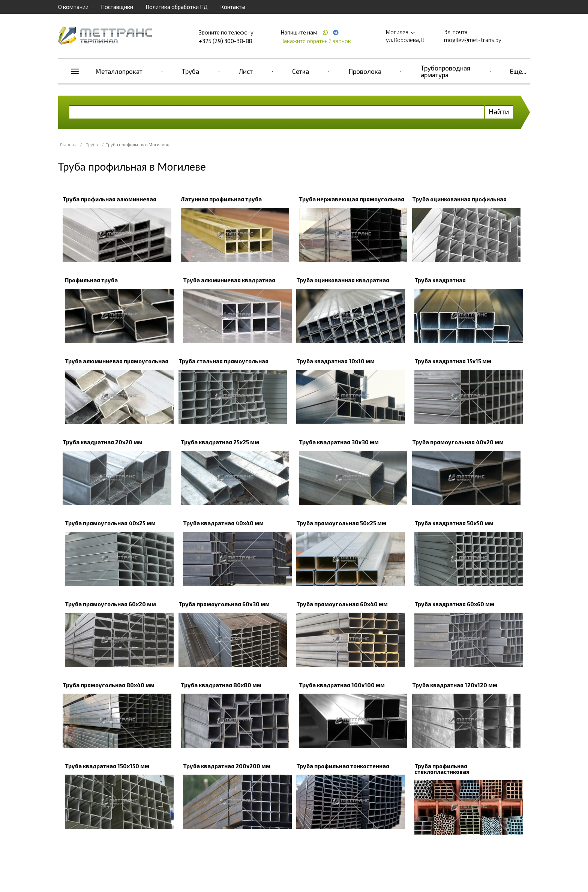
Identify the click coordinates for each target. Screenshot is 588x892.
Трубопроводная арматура (445, 71)
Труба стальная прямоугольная (223, 361)
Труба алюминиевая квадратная (229, 280)
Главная (68, 145)
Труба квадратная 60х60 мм (454, 604)
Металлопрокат (119, 71)
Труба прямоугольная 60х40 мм (342, 604)
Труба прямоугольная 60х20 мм (110, 604)
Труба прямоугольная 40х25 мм (110, 523)
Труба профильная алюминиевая (109, 199)
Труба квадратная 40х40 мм (223, 523)
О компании (73, 7)
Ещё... (518, 71)
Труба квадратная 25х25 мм (220, 442)
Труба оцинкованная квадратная (343, 280)
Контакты (233, 7)
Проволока (365, 71)
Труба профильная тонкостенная (343, 766)
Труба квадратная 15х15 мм (453, 361)
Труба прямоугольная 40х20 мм (458, 442)
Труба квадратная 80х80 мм (221, 685)
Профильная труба (91, 280)
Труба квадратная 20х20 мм (103, 442)
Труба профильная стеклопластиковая (442, 769)
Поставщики (117, 7)
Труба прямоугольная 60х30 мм (224, 604)
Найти (499, 112)
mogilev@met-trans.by (473, 40)
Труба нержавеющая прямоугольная (352, 199)
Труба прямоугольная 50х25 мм (341, 523)
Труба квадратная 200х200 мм (227, 766)
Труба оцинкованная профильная (459, 199)
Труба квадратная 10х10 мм (335, 361)
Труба (190, 71)
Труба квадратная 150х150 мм (107, 766)
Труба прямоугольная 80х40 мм (109, 685)
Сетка (301, 71)
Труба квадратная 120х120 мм (455, 685)
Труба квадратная (440, 280)
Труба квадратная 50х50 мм (454, 523)
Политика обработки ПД (177, 7)
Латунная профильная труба (221, 199)
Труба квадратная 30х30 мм (339, 442)
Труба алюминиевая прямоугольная (117, 361)
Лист (246, 71)
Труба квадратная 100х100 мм (342, 685)
